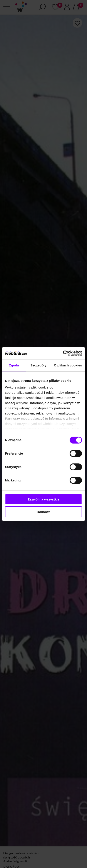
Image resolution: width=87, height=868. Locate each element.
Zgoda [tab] (14, 365)
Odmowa (43, 512)
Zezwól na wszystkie (43, 499)
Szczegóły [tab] (38, 365)
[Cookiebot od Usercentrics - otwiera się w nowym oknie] (63, 353)
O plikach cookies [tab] (68, 365)
